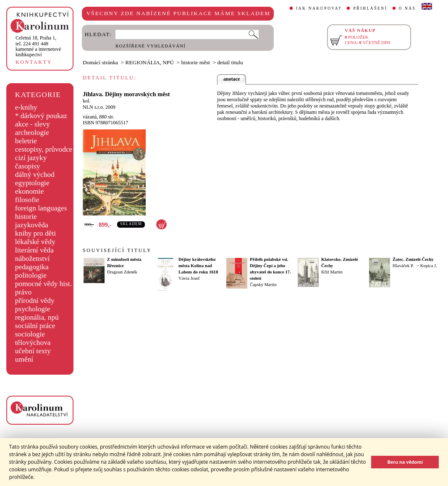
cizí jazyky (31, 158)
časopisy (28, 166)
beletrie (26, 141)
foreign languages (41, 208)
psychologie (33, 309)
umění (24, 359)
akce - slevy (33, 124)
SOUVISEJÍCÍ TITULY (117, 250)
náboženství (33, 259)
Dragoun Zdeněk (122, 272)
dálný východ (35, 175)
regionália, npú (37, 317)
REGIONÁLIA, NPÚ (150, 62)
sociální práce (35, 326)
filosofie (27, 200)
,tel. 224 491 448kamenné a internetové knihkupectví (38, 46)
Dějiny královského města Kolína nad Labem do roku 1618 (198, 266)
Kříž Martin (332, 272)
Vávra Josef (189, 278)
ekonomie (29, 191)
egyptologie (32, 183)
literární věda (34, 250)
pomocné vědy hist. (43, 284)
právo (23, 292)
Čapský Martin (263, 285)
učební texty (33, 351)
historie (26, 217)
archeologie (32, 133)
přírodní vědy (35, 301)
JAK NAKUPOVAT (319, 8)
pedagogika (32, 267)
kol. (86, 101)
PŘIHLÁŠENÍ (370, 8)
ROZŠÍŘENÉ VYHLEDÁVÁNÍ (151, 46)
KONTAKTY (34, 62)
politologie (31, 275)
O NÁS (407, 8)
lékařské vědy (35, 242)
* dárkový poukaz (41, 116)
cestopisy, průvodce (44, 149)
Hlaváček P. (403, 266)
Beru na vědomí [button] (405, 462)
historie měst (196, 62)
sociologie (30, 334)
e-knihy (26, 107)
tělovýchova (33, 343)
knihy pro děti (35, 233)
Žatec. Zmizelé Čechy (413, 259)
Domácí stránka (100, 62)
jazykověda (32, 225)
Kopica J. (429, 266)
